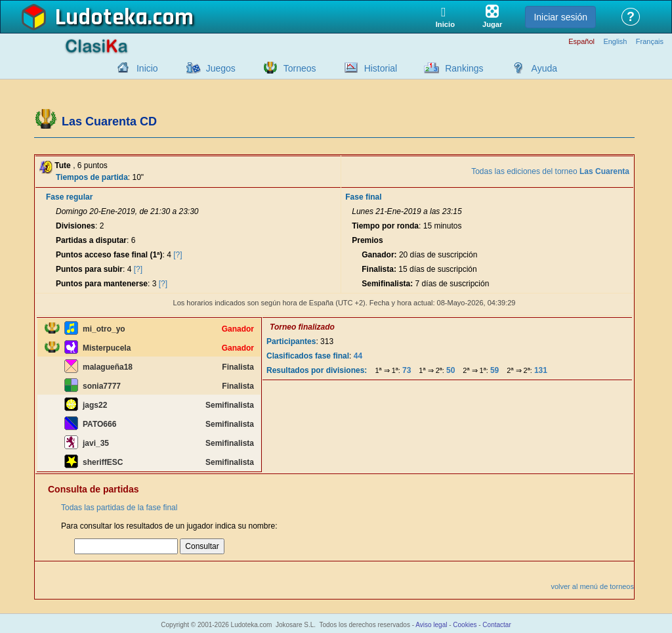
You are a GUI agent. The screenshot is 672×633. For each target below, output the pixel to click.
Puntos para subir (89, 269)
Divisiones (75, 226)
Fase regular (69, 197)
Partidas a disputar (91, 240)
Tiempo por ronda (385, 226)
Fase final (363, 197)
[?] (178, 255)
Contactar (496, 625)
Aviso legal (431, 625)
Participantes (291, 341)
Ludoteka (101, 18)
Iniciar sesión (560, 17)
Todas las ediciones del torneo (550, 171)
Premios (367, 240)
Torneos (300, 68)
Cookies (465, 625)
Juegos (221, 68)
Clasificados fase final (308, 356)
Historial (381, 68)
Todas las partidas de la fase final (119, 508)
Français (650, 42)
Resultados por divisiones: (317, 370)
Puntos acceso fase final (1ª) (109, 255)
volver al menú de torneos (592, 586)
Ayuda (544, 68)
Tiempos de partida (92, 177)
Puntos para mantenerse (102, 284)
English (615, 42)
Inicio (147, 68)
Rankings (464, 68)
